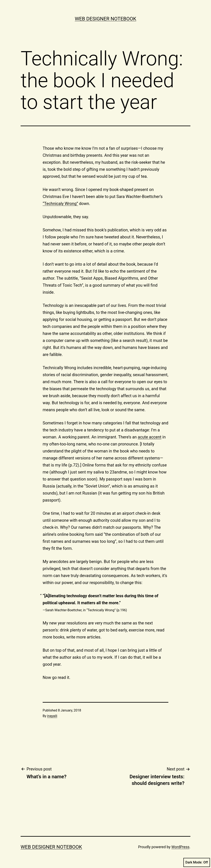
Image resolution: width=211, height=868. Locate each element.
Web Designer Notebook (105, 19)
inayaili (52, 716)
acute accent (150, 437)
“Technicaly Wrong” (60, 204)
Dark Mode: (197, 862)
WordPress (180, 847)
